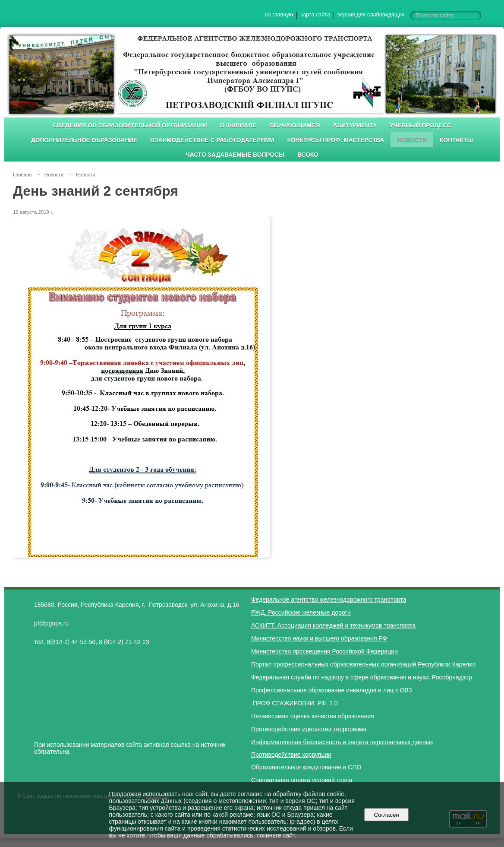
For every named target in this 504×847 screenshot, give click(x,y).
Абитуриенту (355, 125)
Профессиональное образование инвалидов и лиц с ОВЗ (332, 690)
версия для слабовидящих (371, 15)
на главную (279, 15)
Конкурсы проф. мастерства (336, 140)
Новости (412, 140)
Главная (22, 174)
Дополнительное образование (84, 140)
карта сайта (315, 15)
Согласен (386, 815)
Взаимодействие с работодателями (212, 140)
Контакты (456, 140)
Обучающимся (295, 125)
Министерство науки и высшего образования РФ (319, 638)
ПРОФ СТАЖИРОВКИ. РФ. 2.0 (295, 703)
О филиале (238, 125)
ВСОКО (308, 155)
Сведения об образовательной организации (130, 125)
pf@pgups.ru (51, 623)
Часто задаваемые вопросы (235, 155)
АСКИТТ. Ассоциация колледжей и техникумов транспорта (333, 625)
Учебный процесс (421, 125)
